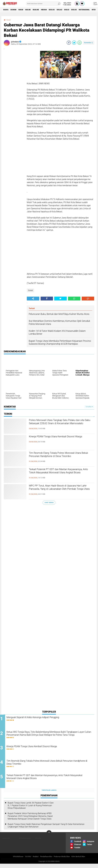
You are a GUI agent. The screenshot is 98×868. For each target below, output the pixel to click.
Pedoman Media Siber (63, 861)
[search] (43, 4)
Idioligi (83, 10)
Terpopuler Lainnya (49, 794)
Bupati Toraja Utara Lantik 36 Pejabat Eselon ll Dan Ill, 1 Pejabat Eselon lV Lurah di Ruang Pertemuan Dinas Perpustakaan (31, 809)
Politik (38, 842)
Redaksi (34, 861)
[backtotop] (49, 837)
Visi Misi (26, 861)
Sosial (9, 20)
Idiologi (92, 10)
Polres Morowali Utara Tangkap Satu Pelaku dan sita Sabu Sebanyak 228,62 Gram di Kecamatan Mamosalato (61, 425)
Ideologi (64, 10)
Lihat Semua (49, 503)
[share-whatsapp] (79, 43)
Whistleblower (16, 861)
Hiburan (55, 10)
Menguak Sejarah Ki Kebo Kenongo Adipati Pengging (45, 718)
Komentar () (88, 43)
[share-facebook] (69, 43)
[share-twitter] (74, 43)
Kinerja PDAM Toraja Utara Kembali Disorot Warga (60, 439)
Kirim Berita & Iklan (81, 861)
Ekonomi (16, 10)
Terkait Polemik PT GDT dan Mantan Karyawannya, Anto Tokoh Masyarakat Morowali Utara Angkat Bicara (57, 474)
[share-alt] (33, 299)
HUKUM (25, 10)
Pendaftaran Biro (46, 861)
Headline (44, 10)
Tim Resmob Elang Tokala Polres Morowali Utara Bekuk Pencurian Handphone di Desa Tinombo (60, 458)
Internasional (25, 842)
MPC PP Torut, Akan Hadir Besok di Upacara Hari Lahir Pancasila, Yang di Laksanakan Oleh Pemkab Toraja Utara (61, 491)
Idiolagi (74, 10)
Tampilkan (89, 407)
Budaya (7, 10)
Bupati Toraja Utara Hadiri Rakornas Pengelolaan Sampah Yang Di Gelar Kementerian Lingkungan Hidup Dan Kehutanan (46, 829)
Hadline (34, 10)
